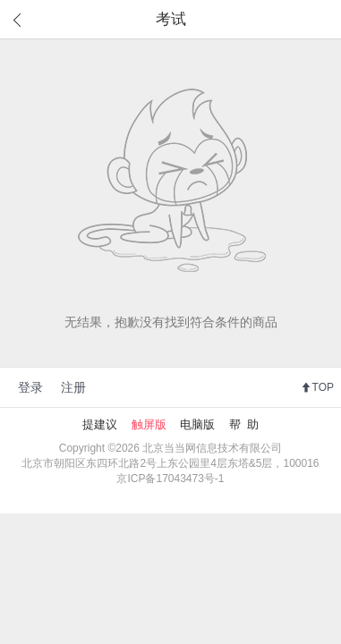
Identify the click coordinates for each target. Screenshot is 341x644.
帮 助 (244, 424)
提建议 (100, 424)
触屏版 (149, 424)
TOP (323, 387)
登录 (30, 387)
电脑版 (197, 424)
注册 (73, 387)
